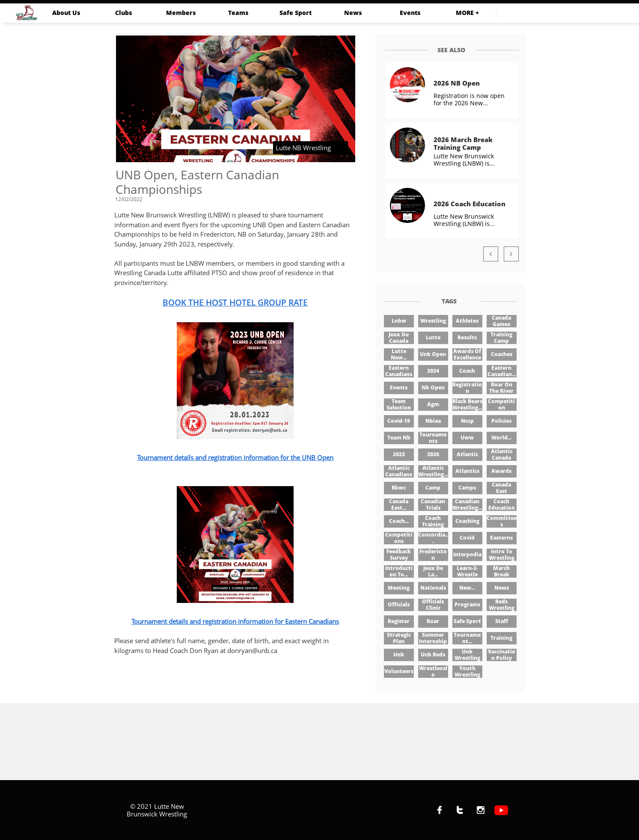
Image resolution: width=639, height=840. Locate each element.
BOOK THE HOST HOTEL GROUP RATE (235, 303)
